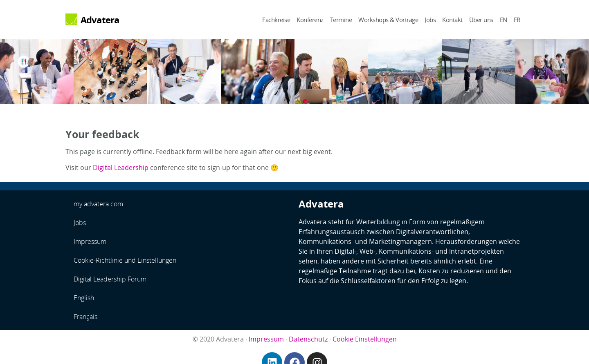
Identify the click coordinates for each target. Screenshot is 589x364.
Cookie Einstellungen (365, 339)
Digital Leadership (121, 167)
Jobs (430, 20)
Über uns (481, 20)
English (84, 298)
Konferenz (310, 20)
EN (504, 20)
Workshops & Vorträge (388, 20)
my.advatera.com (98, 204)
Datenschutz (308, 339)
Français (85, 317)
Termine (341, 20)
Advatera (100, 20)
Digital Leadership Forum (110, 279)
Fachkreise (276, 20)
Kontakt (452, 20)
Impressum (90, 241)
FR (517, 20)
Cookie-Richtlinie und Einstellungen (125, 260)
